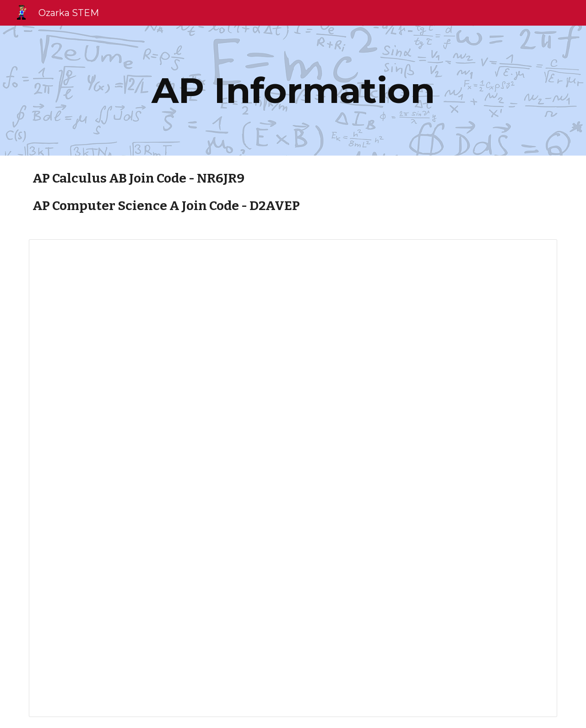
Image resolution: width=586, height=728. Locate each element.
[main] (293, 91)
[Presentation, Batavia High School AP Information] (293, 478)
